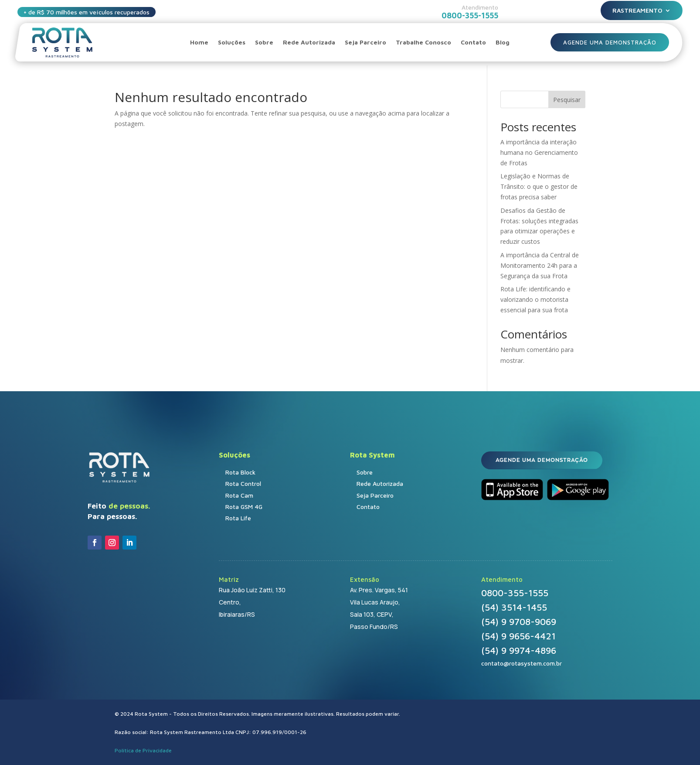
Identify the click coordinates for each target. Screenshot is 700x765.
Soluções (232, 42)
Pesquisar (567, 100)
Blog (503, 42)
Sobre (264, 42)
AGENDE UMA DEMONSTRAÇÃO (610, 42)
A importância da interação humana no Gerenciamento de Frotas (539, 152)
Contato (473, 42)
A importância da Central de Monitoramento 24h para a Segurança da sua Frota (540, 265)
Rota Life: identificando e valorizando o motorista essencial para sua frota (535, 299)
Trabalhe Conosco (423, 42)
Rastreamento (637, 11)
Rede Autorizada (309, 42)
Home (199, 42)
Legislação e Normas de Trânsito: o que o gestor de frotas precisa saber (539, 186)
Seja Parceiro (365, 42)
